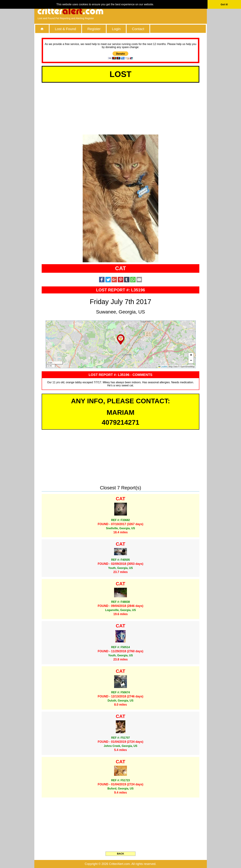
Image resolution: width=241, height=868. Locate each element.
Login (116, 29)
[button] (121, 339)
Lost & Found (65, 29)
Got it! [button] (224, 4)
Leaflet (163, 367)
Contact (138, 29)
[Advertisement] (164, 11)
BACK (121, 854)
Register (94, 29)
